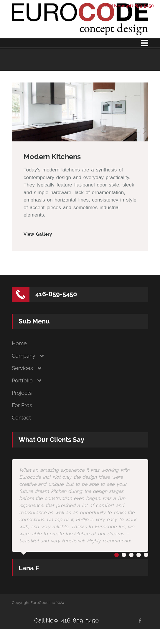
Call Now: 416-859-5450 (129, 6)
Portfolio (22, 381)
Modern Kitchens (52, 157)
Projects (22, 393)
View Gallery (38, 234)
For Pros (22, 405)
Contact (21, 418)
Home (19, 344)
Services (22, 368)
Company (24, 356)
